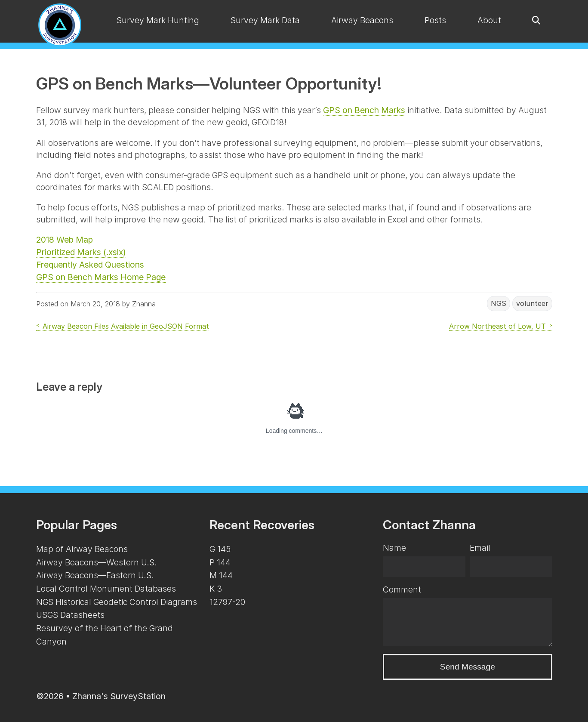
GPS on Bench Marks (364, 110)
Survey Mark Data (265, 20)
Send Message (468, 667)
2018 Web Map (65, 240)
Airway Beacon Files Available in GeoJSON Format (126, 326)
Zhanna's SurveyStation (119, 696)
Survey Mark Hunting (158, 20)
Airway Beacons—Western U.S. (97, 562)
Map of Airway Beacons (82, 549)
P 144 (220, 562)
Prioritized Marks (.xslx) (81, 252)
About (489, 20)
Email (480, 548)
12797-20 (227, 602)
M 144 (221, 575)
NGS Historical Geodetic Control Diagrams (117, 602)
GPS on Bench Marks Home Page (101, 277)
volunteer (532, 304)
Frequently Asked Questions (90, 265)
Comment (402, 589)
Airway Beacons (362, 20)
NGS (499, 304)
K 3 (216, 589)
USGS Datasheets (70, 615)
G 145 (220, 549)
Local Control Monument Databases (106, 589)
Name (394, 548)
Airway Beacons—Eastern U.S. (95, 575)
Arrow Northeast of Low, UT (497, 326)
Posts (435, 20)
